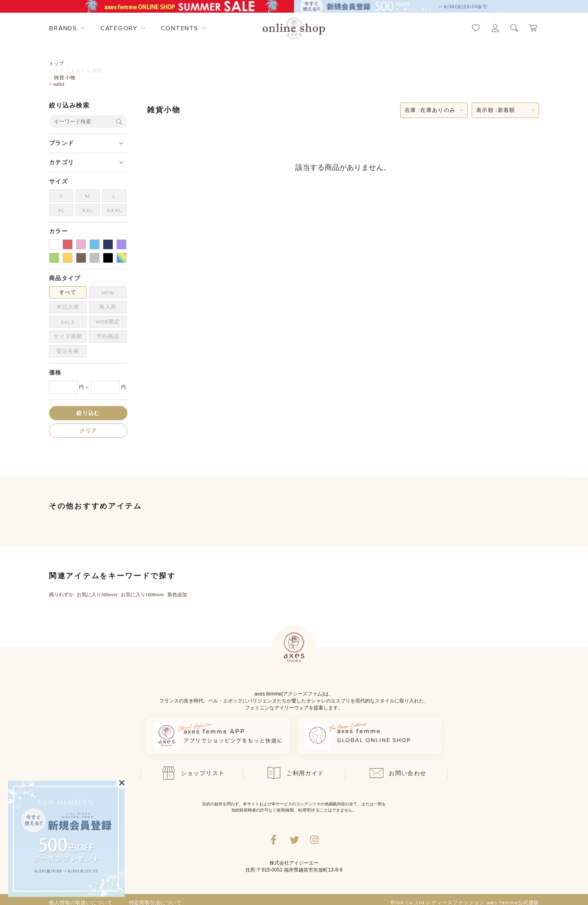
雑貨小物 (65, 78)
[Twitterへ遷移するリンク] (294, 840)
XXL (88, 210)
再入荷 (108, 307)
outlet (59, 84)
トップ (56, 64)
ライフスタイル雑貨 (78, 71)
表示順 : (496, 110)
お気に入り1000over (143, 595)
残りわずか (61, 595)
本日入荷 (68, 307)
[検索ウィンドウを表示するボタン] (514, 28)
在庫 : (430, 110)
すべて (68, 292)
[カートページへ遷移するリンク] (533, 28)
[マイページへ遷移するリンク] (495, 28)
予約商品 (108, 336)
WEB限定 (108, 322)
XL (61, 210)
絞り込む (88, 413)
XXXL (114, 210)
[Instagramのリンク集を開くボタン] (314, 840)
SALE (68, 322)
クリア (88, 431)
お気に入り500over (97, 595)
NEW (108, 293)
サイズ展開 (68, 336)
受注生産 (68, 351)
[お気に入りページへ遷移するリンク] (476, 28)
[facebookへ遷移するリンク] (274, 840)
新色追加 (177, 595)
